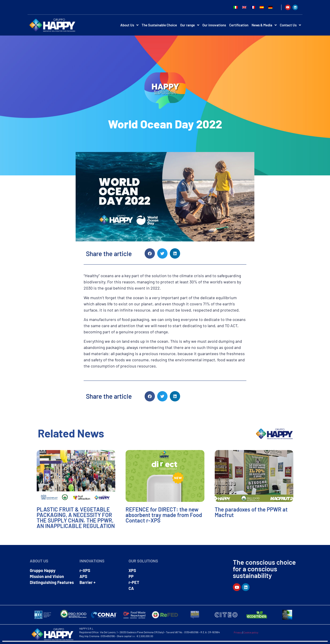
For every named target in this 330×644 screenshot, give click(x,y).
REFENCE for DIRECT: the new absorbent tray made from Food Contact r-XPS (164, 515)
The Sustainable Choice (159, 25)
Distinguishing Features (52, 582)
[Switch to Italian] (236, 7)
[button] (150, 253)
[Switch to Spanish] (262, 7)
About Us (129, 25)
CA (131, 588)
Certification (239, 25)
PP (131, 576)
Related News (71, 433)
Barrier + (88, 582)
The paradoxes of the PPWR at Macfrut (251, 512)
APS (83, 576)
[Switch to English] (244, 7)
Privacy (238, 632)
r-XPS (85, 570)
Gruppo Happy (43, 570)
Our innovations (214, 25)
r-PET (134, 582)
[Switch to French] (253, 7)
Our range (190, 25)
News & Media (264, 25)
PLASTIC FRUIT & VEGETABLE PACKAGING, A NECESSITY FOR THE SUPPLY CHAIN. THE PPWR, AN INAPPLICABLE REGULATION (76, 518)
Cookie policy (251, 632)
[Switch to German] (270, 7)
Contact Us (290, 25)
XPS (132, 570)
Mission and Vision (47, 576)
